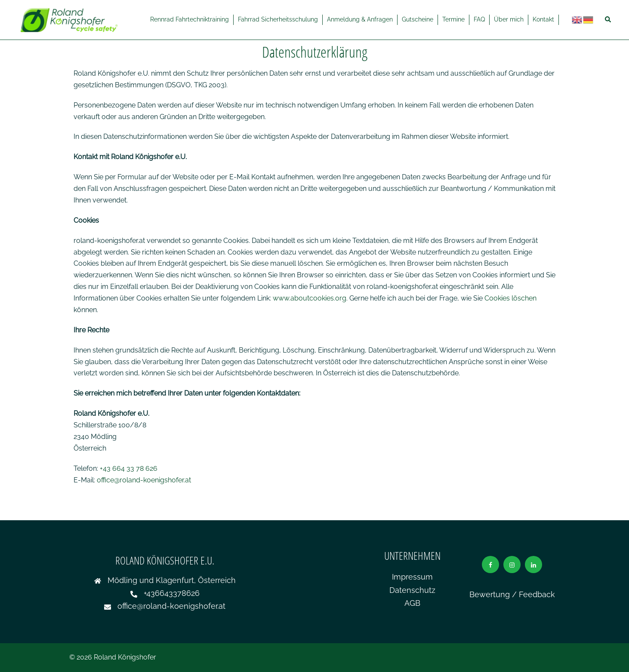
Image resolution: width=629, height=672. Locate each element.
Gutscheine (418, 19)
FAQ (479, 19)
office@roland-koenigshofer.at (144, 480)
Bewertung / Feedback (512, 594)
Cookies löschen (510, 298)
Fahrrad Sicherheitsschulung (278, 19)
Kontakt (543, 19)
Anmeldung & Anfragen (360, 19)
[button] (608, 20)
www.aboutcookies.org (310, 298)
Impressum (412, 577)
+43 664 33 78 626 (129, 468)
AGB (412, 603)
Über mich (509, 19)
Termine (453, 19)
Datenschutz (412, 590)
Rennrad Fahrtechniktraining (190, 19)
